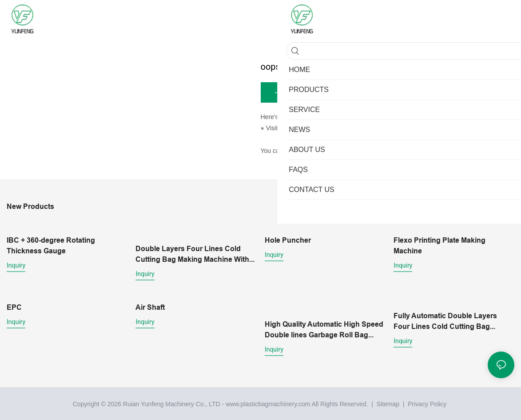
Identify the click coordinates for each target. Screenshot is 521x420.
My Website (296, 129)
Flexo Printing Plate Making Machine (439, 246)
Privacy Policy (427, 403)
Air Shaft (150, 307)
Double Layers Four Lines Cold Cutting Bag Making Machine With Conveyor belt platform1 (192, 255)
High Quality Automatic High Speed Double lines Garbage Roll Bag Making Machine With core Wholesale (324, 329)
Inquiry (16, 266)
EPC (14, 307)
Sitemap (387, 403)
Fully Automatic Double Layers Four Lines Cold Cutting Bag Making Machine (445, 321)
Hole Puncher (288, 241)
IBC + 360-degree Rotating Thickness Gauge (51, 246)
